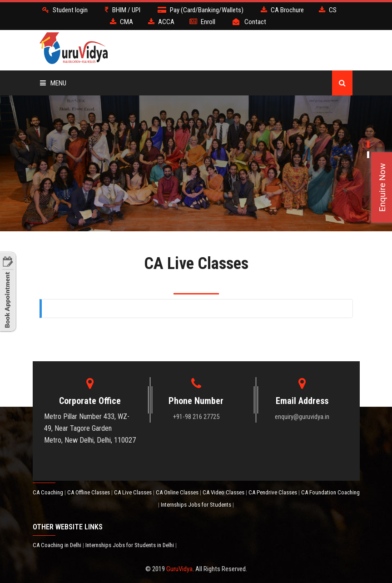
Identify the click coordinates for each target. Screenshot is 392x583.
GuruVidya (179, 569)
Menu (53, 83)
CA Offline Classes (89, 492)
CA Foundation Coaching (330, 492)
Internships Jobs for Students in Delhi (130, 545)
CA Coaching (49, 492)
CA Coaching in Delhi (58, 545)
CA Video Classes (224, 492)
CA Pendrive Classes (273, 492)
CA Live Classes (134, 492)
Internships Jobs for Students (197, 505)
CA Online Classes (178, 492)
